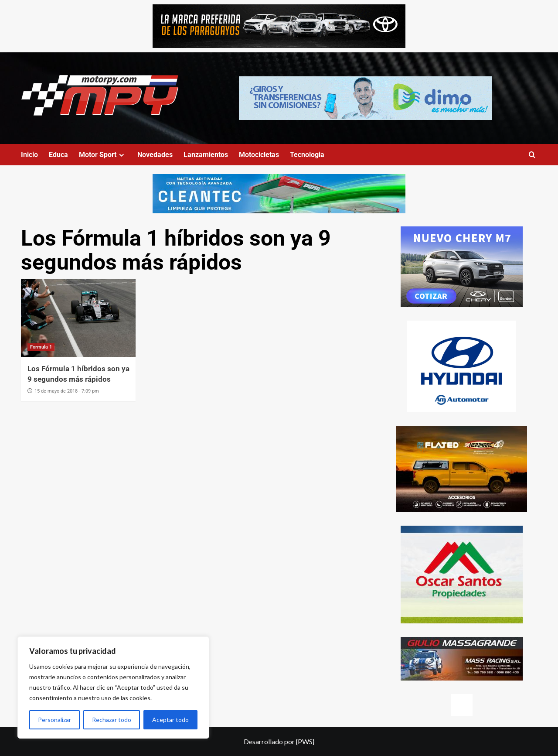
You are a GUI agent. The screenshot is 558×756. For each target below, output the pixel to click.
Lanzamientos (206, 155)
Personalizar (54, 720)
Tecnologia (307, 155)
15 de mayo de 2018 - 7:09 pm (67, 391)
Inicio (29, 155)
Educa (58, 155)
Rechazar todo (112, 720)
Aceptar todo (170, 720)
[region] (113, 688)
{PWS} (305, 741)
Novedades (155, 155)
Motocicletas (259, 155)
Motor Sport (103, 155)
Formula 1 (41, 347)
